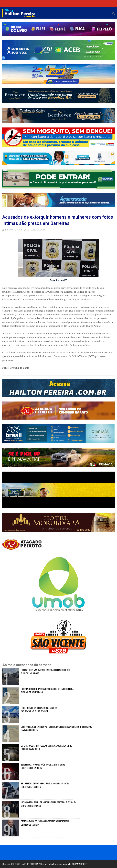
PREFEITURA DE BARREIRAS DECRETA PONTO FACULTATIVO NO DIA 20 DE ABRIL (39, 709)
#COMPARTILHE (79, 864)
